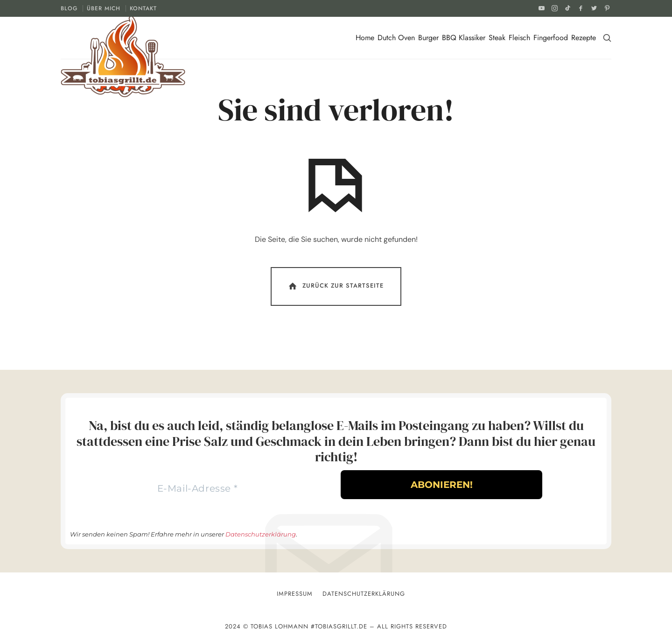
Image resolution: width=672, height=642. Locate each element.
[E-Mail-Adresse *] (197, 488)
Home (365, 38)
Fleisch (519, 38)
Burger (428, 38)
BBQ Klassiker (464, 38)
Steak (497, 38)
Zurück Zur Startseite (335, 286)
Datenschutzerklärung (261, 534)
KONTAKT (143, 8)
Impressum (295, 594)
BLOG (69, 8)
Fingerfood (551, 38)
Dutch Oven (396, 38)
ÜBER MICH (104, 8)
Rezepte (584, 38)
